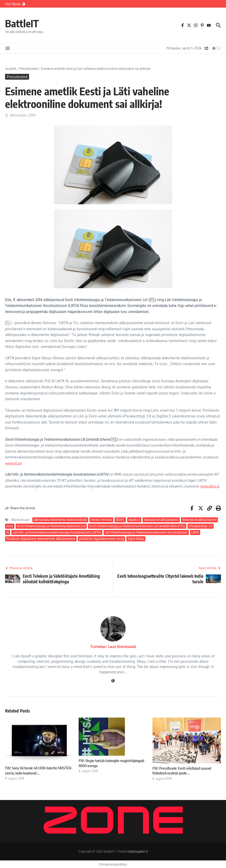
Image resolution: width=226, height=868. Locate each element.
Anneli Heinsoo (101, 520)
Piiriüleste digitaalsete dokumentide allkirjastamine (41, 539)
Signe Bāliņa (136, 539)
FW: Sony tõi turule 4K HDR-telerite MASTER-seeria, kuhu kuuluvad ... (39, 770)
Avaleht (11, 69)
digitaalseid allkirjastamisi (161, 520)
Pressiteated (29, 69)
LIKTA (195, 532)
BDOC (120, 520)
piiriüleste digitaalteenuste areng (101, 539)
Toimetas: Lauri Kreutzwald (113, 647)
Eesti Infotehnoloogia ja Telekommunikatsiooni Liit (51, 526)
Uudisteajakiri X (138, 851)
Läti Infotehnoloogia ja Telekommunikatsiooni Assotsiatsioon (146, 532)
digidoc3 (134, 520)
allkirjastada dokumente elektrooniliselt (60, 520)
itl (8, 532)
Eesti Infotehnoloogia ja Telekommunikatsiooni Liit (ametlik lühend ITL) (137, 526)
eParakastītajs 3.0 (201, 526)
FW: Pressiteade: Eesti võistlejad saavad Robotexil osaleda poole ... (182, 771)
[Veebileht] (113, 681)
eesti (10, 526)
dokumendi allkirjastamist (199, 520)
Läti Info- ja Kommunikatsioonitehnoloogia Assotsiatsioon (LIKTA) (57, 532)
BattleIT (22, 23)
